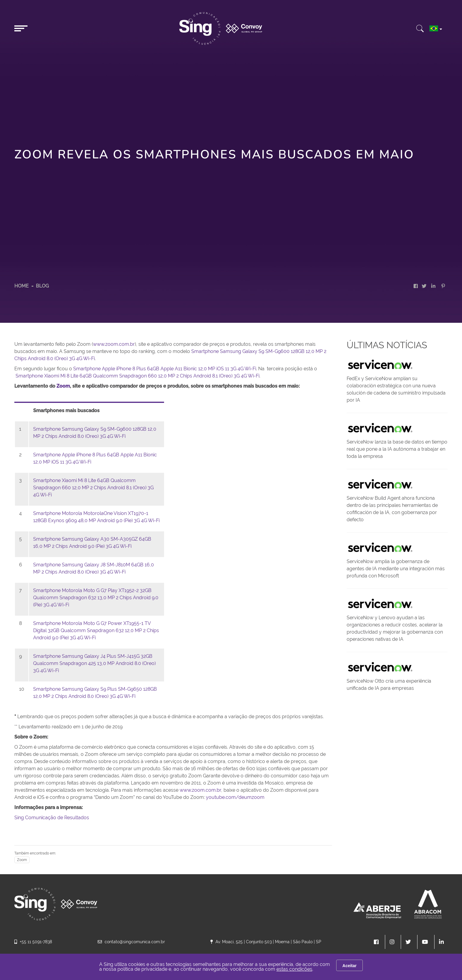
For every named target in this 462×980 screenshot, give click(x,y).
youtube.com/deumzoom (235, 797)
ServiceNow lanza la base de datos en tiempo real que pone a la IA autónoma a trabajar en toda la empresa (397, 449)
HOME (22, 286)
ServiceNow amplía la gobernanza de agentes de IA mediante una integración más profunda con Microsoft (396, 569)
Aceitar (349, 966)
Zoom (22, 860)
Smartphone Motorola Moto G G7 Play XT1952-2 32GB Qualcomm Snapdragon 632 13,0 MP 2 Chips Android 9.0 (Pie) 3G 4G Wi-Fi (96, 598)
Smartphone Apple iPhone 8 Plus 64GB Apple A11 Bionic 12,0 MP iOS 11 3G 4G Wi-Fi (165, 369)
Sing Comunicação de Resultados (52, 818)
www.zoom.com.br (114, 344)
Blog (42, 286)
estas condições (294, 969)
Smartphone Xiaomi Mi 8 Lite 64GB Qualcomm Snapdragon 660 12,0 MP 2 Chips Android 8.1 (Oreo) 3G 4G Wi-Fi (137, 376)
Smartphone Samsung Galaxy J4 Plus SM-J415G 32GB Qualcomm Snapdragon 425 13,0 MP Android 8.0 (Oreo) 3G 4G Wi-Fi (94, 663)
